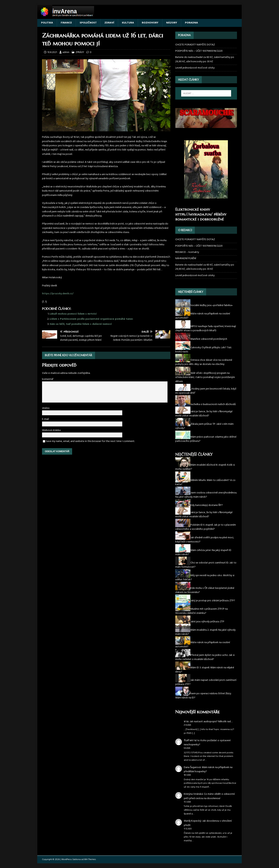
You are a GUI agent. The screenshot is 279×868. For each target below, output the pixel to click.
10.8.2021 (52, 52)
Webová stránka (51, 430)
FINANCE (66, 23)
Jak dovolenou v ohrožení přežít (208, 823)
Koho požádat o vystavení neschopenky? (207, 743)
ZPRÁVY (80, 52)
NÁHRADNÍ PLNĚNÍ (186, 258)
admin (66, 52)
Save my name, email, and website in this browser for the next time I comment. (90, 441)
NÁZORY (172, 23)
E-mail (45, 419)
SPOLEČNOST (88, 23)
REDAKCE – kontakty (187, 252)
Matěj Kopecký (192, 821)
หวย (186, 722)
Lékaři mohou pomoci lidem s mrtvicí (73, 314)
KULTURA (128, 23)
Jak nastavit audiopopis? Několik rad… (211, 722)
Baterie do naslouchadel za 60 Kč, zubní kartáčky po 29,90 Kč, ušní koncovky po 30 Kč (205, 59)
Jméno (46, 408)
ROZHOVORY (150, 23)
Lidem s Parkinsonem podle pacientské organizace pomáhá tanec (91, 319)
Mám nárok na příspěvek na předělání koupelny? (208, 769)
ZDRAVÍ (109, 23)
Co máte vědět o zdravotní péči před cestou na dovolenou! (209, 796)
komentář (48, 379)
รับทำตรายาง (192, 741)
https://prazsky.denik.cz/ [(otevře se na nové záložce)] (58, 294)
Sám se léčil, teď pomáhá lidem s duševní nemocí (81, 324)
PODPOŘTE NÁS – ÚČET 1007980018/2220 (199, 51)
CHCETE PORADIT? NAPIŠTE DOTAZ (195, 45)
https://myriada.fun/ (194, 214)
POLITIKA (47, 23)
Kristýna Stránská (193, 794)
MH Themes (90, 859)
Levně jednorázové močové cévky (195, 68)
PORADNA (191, 23)
